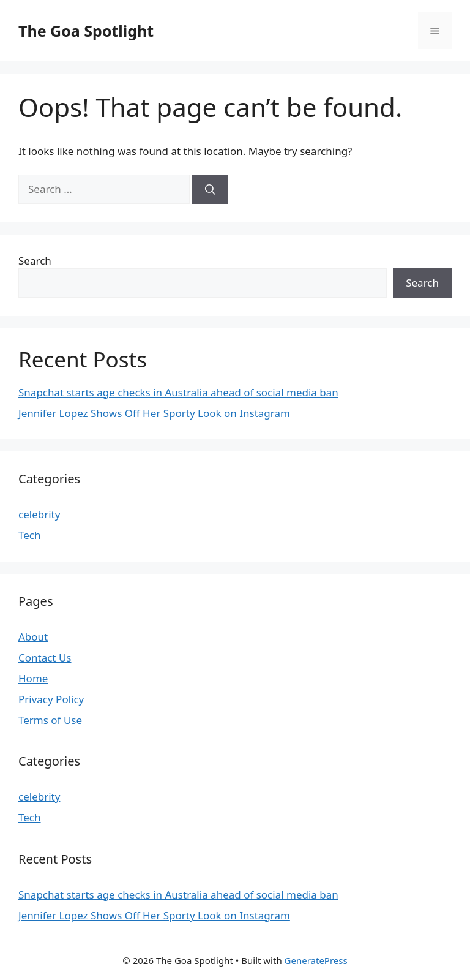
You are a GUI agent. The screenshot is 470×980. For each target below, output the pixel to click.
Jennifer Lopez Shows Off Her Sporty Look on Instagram (154, 413)
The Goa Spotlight (86, 31)
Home (33, 678)
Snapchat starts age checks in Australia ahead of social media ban (178, 392)
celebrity (39, 514)
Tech (30, 535)
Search (35, 261)
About (33, 637)
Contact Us (45, 658)
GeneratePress (316, 960)
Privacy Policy (51, 699)
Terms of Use (50, 720)
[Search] (210, 189)
